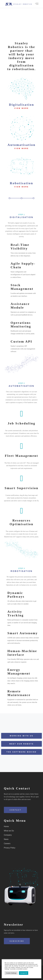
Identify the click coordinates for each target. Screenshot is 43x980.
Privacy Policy (10, 848)
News (6, 839)
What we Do (9, 831)
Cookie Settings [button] (11, 973)
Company (8, 835)
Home (6, 826)
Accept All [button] (24, 973)
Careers (7, 843)
